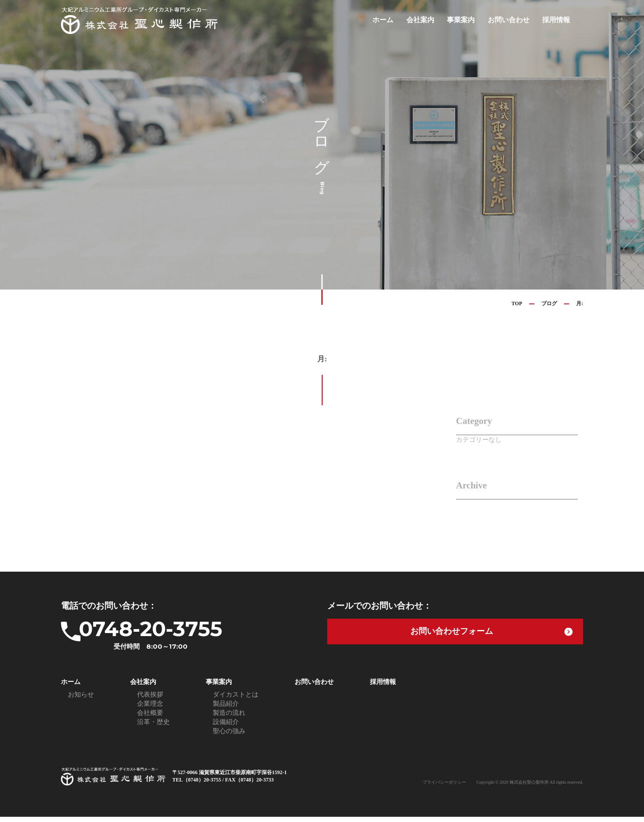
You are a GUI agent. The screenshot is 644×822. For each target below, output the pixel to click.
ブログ (549, 303)
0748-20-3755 (172, 637)
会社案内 (427, 20)
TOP (517, 303)
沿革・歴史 (153, 727)
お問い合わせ (512, 20)
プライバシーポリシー (444, 787)
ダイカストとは (236, 700)
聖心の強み (229, 736)
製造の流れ (229, 718)
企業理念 (150, 709)
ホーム (391, 20)
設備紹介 (226, 727)
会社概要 (150, 718)
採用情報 (557, 20)
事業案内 (466, 20)
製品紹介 (226, 709)
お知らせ (81, 700)
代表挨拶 (150, 700)
